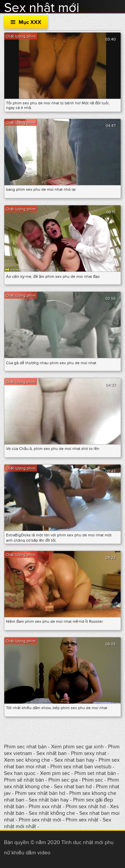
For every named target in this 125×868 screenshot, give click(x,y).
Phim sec (92, 780)
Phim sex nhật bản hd (40, 793)
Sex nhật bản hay (49, 800)
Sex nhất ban (51, 753)
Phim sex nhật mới (40, 820)
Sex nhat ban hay (74, 760)
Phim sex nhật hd (86, 807)
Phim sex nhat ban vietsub (81, 767)
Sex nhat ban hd (73, 787)
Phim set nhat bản (95, 773)
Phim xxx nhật (45, 807)
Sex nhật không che (52, 813)
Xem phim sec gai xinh (77, 747)
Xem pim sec (56, 773)
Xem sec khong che (27, 760)
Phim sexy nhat (89, 753)
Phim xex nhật (82, 820)
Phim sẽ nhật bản (24, 780)
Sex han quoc (20, 773)
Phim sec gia (63, 780)
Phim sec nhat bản (25, 747)
